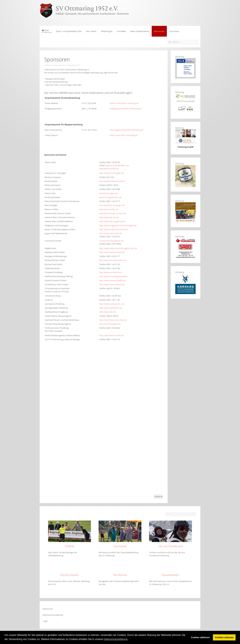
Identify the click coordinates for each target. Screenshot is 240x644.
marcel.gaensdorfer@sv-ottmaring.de (127, 130)
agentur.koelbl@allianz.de (117, 165)
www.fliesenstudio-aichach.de (113, 213)
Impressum (48, 609)
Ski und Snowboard (171, 546)
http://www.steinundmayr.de (112, 284)
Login (45, 621)
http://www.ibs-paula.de (110, 324)
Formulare (174, 31)
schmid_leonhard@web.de (111, 241)
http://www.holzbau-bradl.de (112, 181)
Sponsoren (159, 31)
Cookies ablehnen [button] (200, 637)
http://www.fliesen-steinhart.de (113, 320)
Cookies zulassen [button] (224, 637)
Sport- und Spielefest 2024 (69, 31)
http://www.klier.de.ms (109, 217)
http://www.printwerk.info (110, 272)
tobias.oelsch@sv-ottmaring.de (124, 135)
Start (47, 31)
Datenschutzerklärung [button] (116, 639)
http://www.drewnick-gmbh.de (113, 280)
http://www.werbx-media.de (112, 335)
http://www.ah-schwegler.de (112, 173)
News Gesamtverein (140, 31)
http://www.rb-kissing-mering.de (113, 276)
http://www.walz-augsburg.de (112, 221)
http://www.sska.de (108, 312)
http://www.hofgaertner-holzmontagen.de (118, 225)
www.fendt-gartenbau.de (110, 197)
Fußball (70, 546)
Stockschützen (70, 575)
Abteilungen (107, 31)
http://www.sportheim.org (111, 308)
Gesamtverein (171, 575)
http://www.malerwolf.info (111, 233)
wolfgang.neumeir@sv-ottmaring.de (126, 109)
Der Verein (91, 31)
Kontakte (121, 31)
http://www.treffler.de (109, 209)
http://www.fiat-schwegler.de (112, 205)
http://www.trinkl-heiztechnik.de (113, 229)
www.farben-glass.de (108, 193)
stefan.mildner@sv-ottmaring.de (124, 103)
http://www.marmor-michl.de (112, 252)
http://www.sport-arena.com (112, 304)
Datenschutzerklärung (53, 615)
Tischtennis (120, 575)
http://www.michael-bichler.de (113, 260)
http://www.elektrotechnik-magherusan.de (118, 248)
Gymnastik (120, 546)
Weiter (158, 497)
